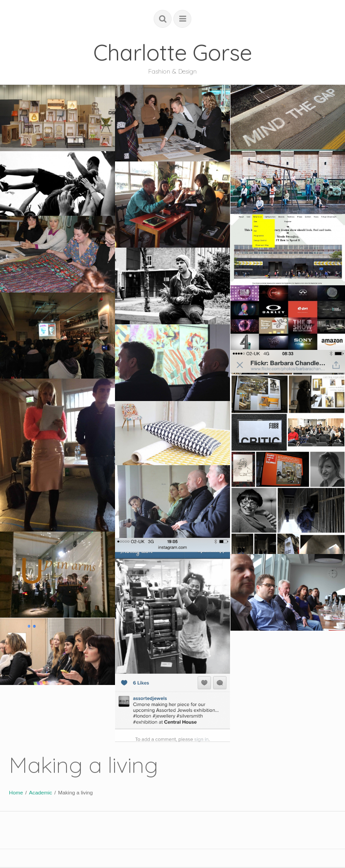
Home (16, 792)
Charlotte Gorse (173, 52)
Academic (40, 792)
